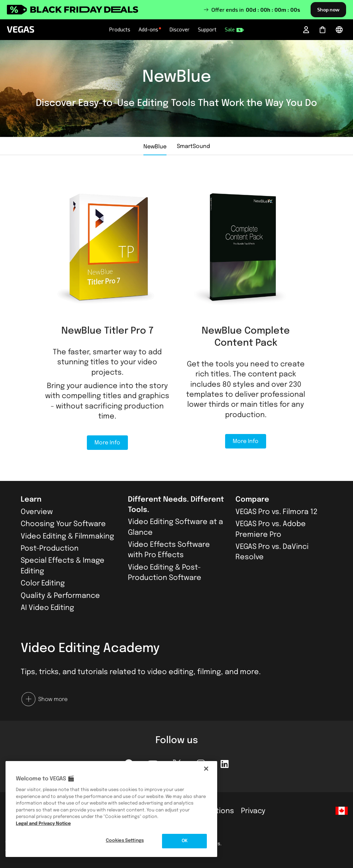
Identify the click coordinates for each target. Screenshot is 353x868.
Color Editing (43, 583)
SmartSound (193, 146)
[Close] (206, 769)
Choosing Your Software (63, 524)
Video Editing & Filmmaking (67, 536)
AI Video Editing (47, 608)
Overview (37, 512)
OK (185, 841)
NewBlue (155, 147)
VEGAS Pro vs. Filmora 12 (276, 512)
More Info (107, 443)
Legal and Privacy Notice (43, 824)
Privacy (253, 811)
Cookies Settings (125, 841)
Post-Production (50, 549)
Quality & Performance (60, 596)
